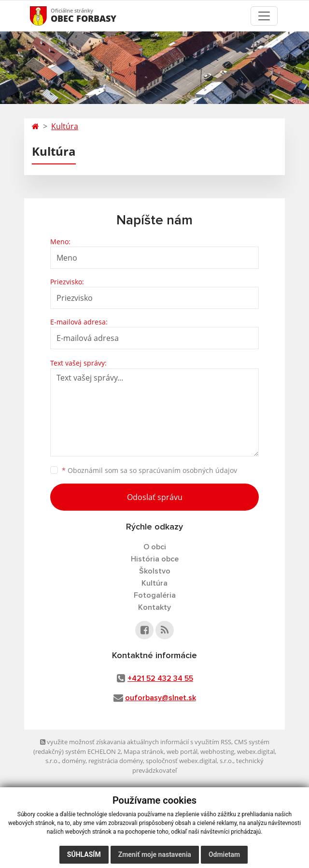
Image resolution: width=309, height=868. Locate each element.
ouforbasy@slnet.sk (161, 698)
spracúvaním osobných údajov (188, 470)
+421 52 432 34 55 (160, 678)
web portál (182, 751)
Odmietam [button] (224, 854)
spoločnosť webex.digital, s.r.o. (190, 761)
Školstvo (155, 571)
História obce (155, 559)
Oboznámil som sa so (149, 470)
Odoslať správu (155, 497)
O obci (155, 547)
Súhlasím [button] (84, 854)
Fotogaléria (155, 595)
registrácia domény (116, 761)
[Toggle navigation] (264, 16)
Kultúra (65, 126)
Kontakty (154, 607)
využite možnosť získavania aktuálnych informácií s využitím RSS (136, 742)
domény (74, 761)
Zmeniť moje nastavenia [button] (155, 854)
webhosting (217, 751)
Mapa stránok (144, 751)
